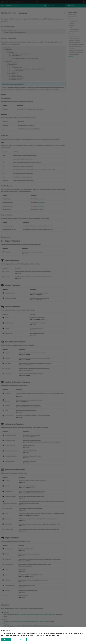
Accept (6, 640)
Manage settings (19, 640)
